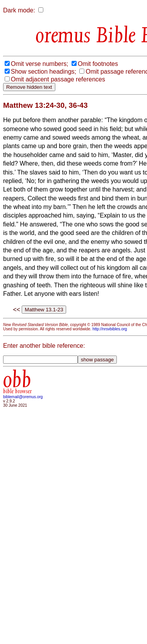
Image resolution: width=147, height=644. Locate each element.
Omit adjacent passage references (58, 79)
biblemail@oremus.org (23, 397)
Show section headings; (44, 72)
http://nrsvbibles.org (110, 329)
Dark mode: (19, 10)
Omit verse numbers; (39, 64)
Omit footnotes (98, 64)
